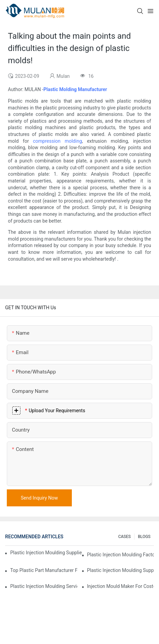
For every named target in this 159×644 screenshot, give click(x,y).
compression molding (58, 141)
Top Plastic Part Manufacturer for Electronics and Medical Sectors (44, 570)
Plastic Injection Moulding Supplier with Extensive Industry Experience (46, 553)
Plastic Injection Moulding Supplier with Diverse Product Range (121, 570)
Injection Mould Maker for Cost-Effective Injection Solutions (121, 586)
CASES (124, 537)
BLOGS (144, 537)
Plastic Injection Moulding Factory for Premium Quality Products (121, 555)
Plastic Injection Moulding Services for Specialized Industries (44, 586)
